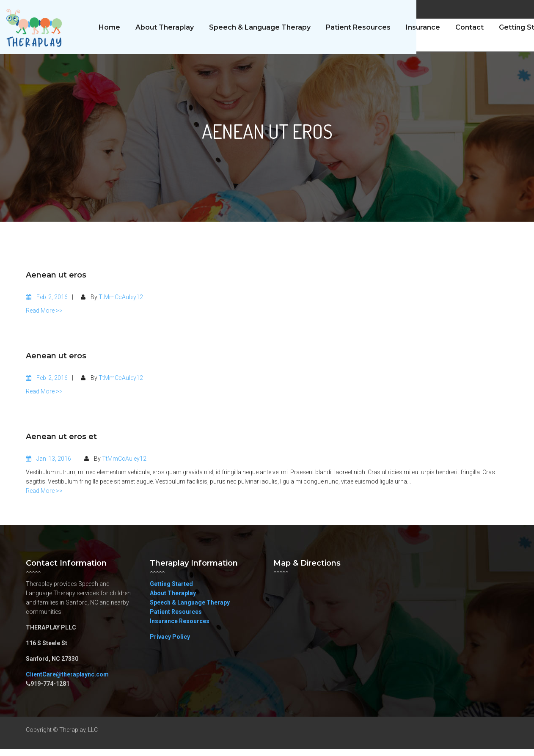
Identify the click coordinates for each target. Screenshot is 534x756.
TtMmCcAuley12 (121, 304)
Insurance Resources (180, 628)
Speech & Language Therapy (190, 609)
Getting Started (171, 591)
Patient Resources (176, 619)
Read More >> (44, 317)
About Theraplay (173, 600)
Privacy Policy (170, 643)
